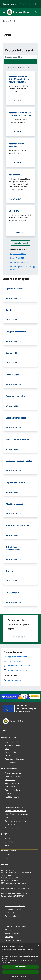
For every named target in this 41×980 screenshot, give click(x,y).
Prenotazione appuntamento (15, 906)
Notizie (7, 838)
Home (5, 21)
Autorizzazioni (10, 824)
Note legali (9, 937)
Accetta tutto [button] (20, 967)
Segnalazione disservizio (14, 909)
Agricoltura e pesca (12, 828)
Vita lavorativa (10, 780)
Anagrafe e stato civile (13, 773)
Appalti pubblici (10, 787)
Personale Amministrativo (14, 759)
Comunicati (9, 842)
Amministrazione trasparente (16, 926)
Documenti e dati (11, 762)
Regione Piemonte (10, 4)
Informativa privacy (12, 933)
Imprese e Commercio (13, 783)
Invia (21, 62)
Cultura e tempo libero (13, 776)
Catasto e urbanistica (13, 790)
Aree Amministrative (12, 745)
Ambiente (8, 818)
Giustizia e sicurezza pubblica (15, 811)
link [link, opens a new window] (9, 962)
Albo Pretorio (10, 930)
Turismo (8, 793)
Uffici (7, 749)
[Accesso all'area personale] (27, 4)
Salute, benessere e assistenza (16, 821)
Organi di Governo (11, 742)
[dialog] (20, 962)
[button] (20, 976)
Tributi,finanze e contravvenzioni (17, 814)
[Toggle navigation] (4, 12)
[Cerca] (37, 12)
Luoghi (7, 855)
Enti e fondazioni (11, 752)
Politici (7, 756)
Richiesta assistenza (12, 916)
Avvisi (7, 845)
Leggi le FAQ (9, 913)
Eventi (7, 858)
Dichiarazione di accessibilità (15, 940)
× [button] (39, 946)
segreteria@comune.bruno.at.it (17, 888)
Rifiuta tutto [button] (21, 972)
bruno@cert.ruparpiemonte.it (16, 893)
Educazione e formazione (14, 807)
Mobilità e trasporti (12, 797)
